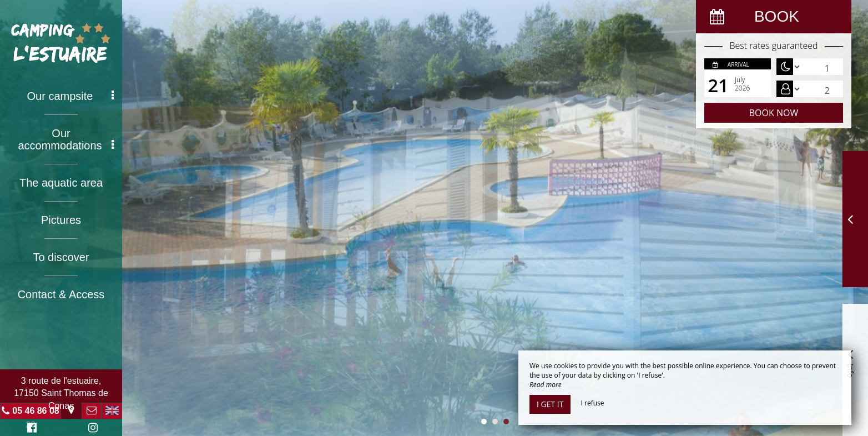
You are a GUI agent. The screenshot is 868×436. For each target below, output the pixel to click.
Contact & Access (61, 294)
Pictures (61, 220)
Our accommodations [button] (66, 139)
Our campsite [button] (70, 96)
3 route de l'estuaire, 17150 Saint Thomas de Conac (61, 393)
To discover (61, 257)
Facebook (30, 429)
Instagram (91, 429)
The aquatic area (61, 183)
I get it (550, 404)
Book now (774, 113)
